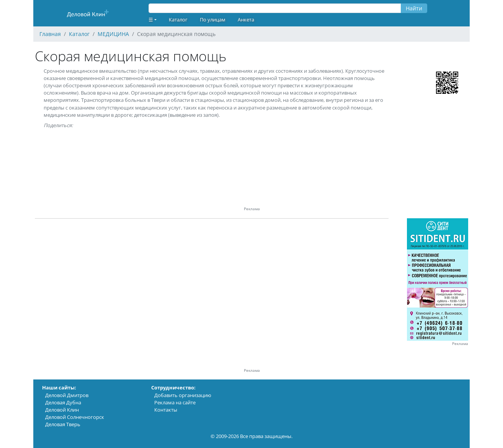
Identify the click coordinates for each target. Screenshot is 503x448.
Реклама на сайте (175, 402)
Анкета (246, 20)
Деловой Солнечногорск (75, 417)
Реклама (460, 344)
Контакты (166, 410)
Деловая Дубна (63, 402)
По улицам (213, 20)
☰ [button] (151, 20)
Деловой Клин (62, 410)
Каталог (178, 20)
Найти (414, 8)
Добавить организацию (183, 395)
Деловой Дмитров (67, 395)
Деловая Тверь (63, 424)
